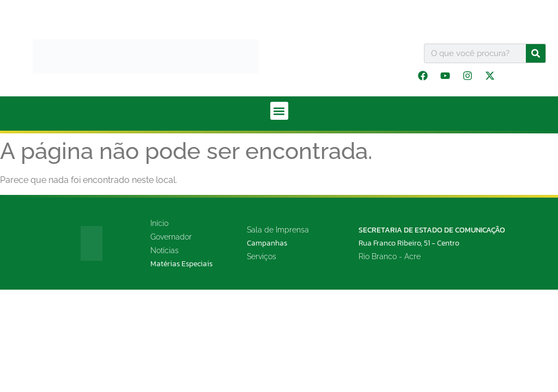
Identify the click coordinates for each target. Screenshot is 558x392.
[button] (279, 111)
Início (159, 223)
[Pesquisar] (536, 53)
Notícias (165, 250)
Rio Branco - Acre (390, 256)
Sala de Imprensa (278, 230)
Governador (171, 237)
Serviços (262, 256)
